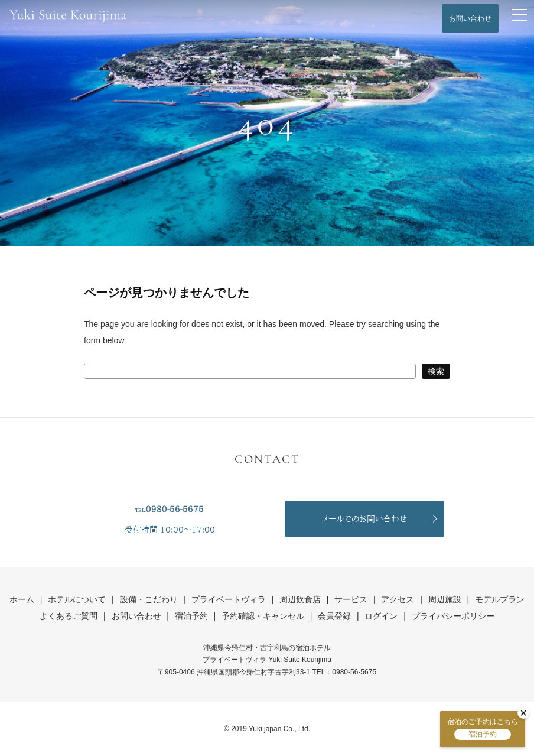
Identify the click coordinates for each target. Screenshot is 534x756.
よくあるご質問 (69, 616)
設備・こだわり (149, 599)
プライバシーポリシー (453, 616)
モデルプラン (500, 599)
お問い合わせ (470, 18)
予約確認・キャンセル (263, 616)
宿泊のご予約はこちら (483, 729)
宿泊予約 (191, 616)
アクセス (398, 599)
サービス (351, 599)
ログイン (381, 616)
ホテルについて (77, 599)
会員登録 (334, 616)
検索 (436, 371)
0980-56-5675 (175, 509)
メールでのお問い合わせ (364, 519)
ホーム (22, 599)
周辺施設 (445, 599)
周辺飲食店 (300, 599)
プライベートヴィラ (229, 599)
